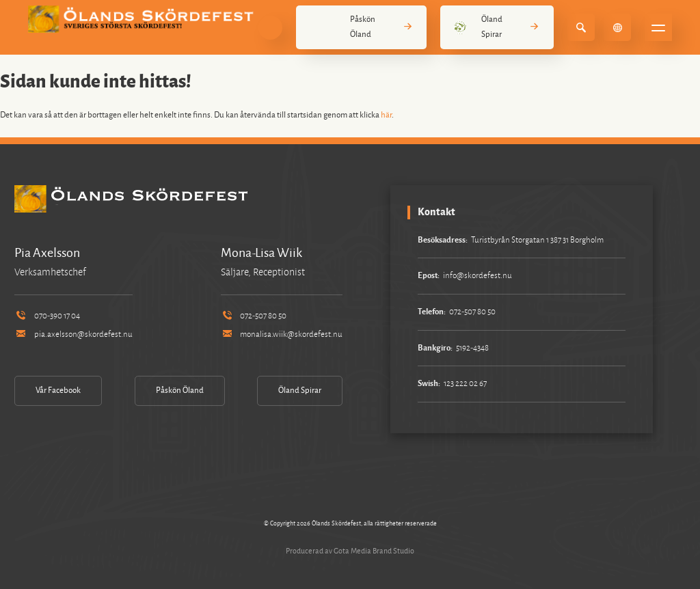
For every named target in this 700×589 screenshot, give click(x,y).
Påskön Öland (361, 27)
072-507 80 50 (254, 316)
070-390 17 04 (47, 316)
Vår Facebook (58, 391)
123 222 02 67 (465, 384)
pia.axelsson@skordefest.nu (73, 334)
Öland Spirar (497, 27)
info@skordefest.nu (477, 276)
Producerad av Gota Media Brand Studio (350, 551)
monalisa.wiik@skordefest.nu (282, 334)
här (386, 115)
